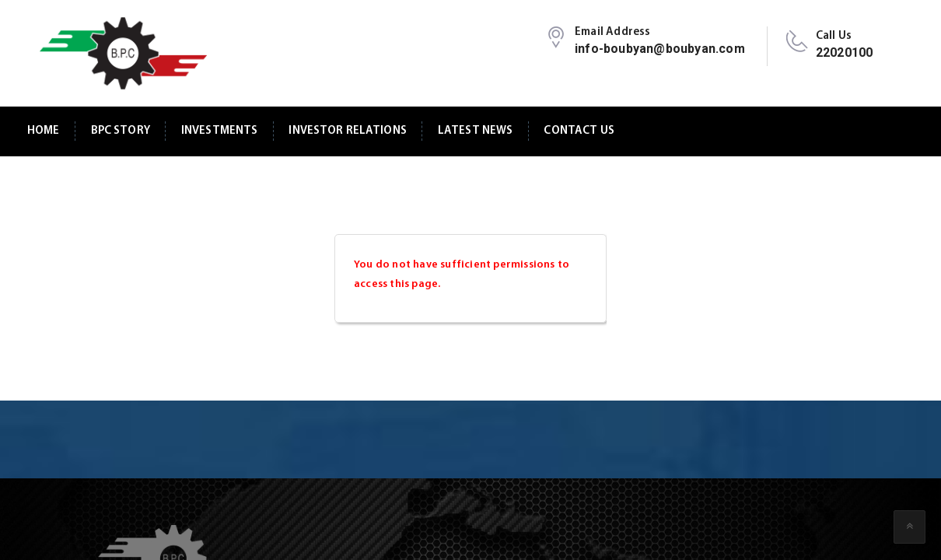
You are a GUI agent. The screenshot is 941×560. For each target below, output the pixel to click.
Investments (220, 131)
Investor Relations (348, 131)
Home (44, 131)
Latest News (476, 131)
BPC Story (121, 131)
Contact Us (579, 131)
